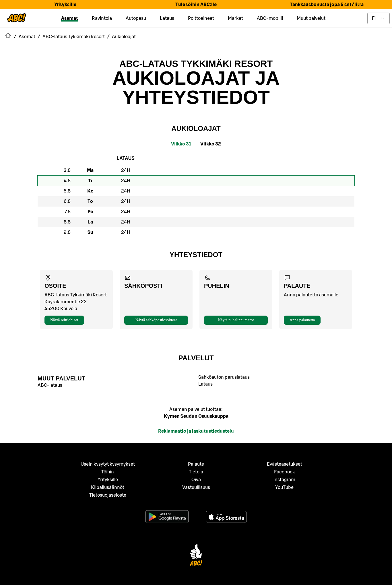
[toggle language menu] (379, 18)
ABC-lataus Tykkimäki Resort (196, 64)
